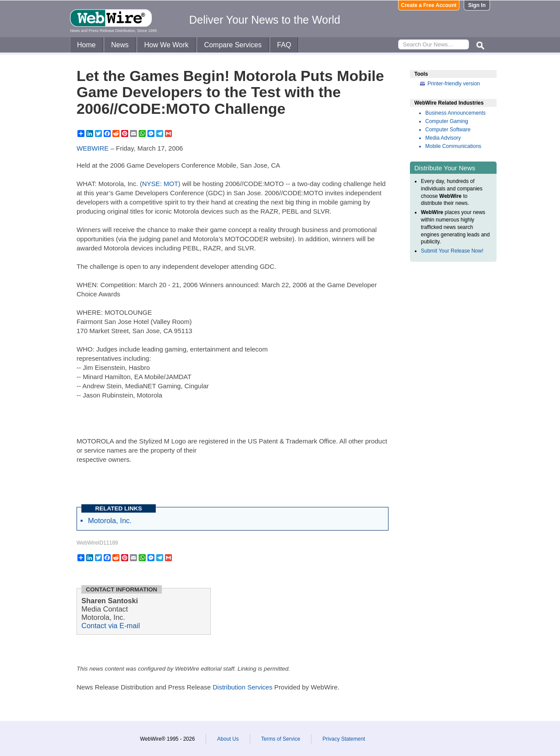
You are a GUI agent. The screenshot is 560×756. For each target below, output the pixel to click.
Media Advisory (443, 138)
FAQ (284, 45)
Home (86, 45)
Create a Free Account (429, 5)
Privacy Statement (344, 739)
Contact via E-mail (111, 626)
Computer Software (448, 130)
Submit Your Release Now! (452, 251)
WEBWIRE (93, 148)
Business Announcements (455, 113)
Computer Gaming (447, 121)
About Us (228, 739)
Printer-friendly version (454, 84)
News (120, 45)
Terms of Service (281, 739)
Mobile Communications (453, 146)
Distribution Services (243, 687)
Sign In (477, 5)
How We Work (166, 45)
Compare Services (233, 45)
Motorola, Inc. (110, 520)
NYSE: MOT (160, 184)
